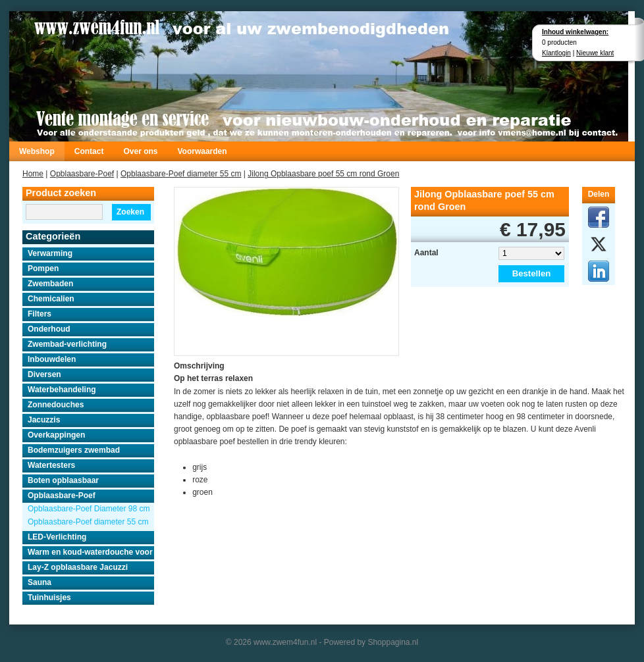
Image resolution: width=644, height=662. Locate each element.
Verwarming (50, 253)
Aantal (426, 253)
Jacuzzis (44, 420)
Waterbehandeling (62, 390)
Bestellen (532, 273)
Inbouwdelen (52, 359)
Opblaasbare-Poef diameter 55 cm (181, 174)
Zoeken (130, 212)
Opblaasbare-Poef (82, 174)
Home (33, 174)
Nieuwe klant (595, 53)
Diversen (44, 374)
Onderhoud (49, 329)
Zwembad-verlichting (67, 344)
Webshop (37, 151)
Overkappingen (56, 435)
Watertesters (51, 465)
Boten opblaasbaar (63, 480)
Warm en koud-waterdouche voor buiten (91, 552)
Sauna (40, 582)
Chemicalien (51, 299)
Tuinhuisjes (49, 598)
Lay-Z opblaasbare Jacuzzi (78, 567)
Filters (40, 314)
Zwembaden (50, 284)
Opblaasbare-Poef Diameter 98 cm (89, 509)
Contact (89, 151)
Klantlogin (556, 53)
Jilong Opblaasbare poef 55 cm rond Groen (323, 174)
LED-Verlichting (57, 537)
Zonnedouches (56, 405)
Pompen (43, 268)
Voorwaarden (202, 151)
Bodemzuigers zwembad (74, 450)
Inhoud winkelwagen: (575, 32)
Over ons (140, 151)
